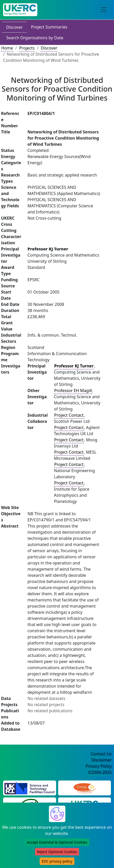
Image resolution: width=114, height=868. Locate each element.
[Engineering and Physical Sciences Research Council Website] (85, 787)
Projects (27, 48)
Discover (14, 27)
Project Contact (69, 415)
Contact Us (101, 754)
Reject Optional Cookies (57, 852)
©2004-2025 (100, 772)
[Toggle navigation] (104, 10)
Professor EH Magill (73, 391)
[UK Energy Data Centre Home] (20, 10)
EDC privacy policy (57, 861)
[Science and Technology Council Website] (29, 787)
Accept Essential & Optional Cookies (57, 842)
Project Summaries (49, 27)
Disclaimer (102, 760)
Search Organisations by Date (35, 38)
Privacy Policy (99, 766)
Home (7, 48)
